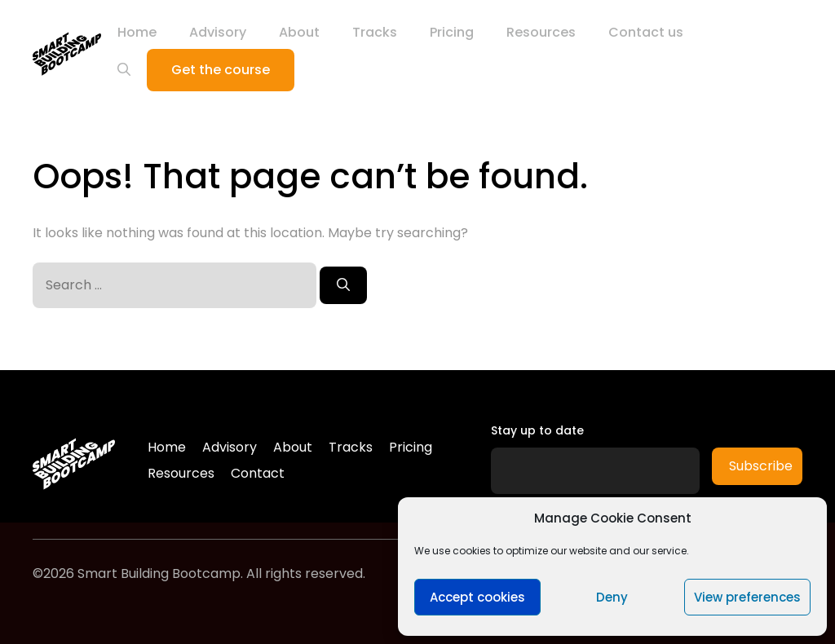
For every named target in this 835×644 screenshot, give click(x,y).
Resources (541, 32)
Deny (612, 597)
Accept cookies (477, 597)
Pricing (452, 32)
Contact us (646, 32)
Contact (258, 473)
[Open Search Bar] (124, 70)
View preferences (747, 597)
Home (137, 32)
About (299, 32)
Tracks (375, 32)
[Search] (343, 285)
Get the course (221, 70)
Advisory (218, 32)
